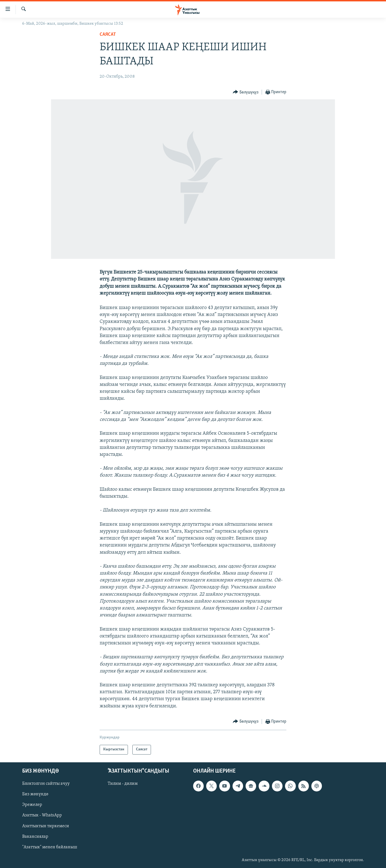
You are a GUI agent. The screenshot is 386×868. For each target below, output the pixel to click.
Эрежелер (32, 805)
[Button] (246, 92)
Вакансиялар (35, 837)
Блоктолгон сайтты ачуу (46, 784)
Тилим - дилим (123, 784)
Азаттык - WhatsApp (42, 815)
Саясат (108, 35)
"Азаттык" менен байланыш (50, 847)
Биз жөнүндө (35, 794)
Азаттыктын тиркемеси (46, 826)
